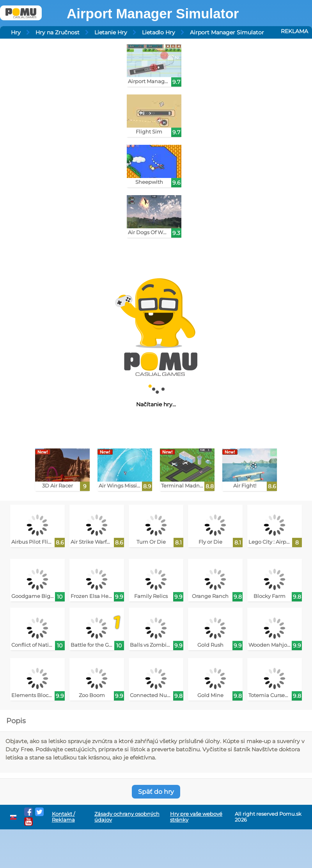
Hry (16, 32)
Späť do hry (156, 792)
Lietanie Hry (111, 32)
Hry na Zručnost (58, 32)
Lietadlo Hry (159, 32)
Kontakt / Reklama (63, 817)
